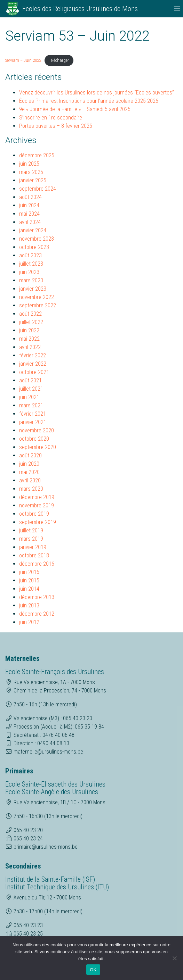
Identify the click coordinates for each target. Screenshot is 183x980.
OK (93, 970)
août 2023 (30, 255)
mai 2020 (29, 472)
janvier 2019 (33, 547)
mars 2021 (31, 405)
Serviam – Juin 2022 (23, 60)
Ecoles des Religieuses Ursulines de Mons (80, 9)
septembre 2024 (38, 189)
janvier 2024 (33, 230)
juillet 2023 (31, 264)
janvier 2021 (33, 422)
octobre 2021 (34, 372)
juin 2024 (29, 205)
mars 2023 (31, 280)
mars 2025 (31, 172)
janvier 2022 (33, 364)
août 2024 (30, 197)
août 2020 (30, 455)
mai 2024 (29, 214)
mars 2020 (31, 489)
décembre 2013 (37, 597)
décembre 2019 (37, 497)
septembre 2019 (38, 522)
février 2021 (33, 414)
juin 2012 (29, 622)
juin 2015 (29, 580)
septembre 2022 (38, 305)
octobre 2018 (34, 555)
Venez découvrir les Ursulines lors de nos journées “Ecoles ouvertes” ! (98, 93)
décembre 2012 (37, 614)
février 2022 (33, 355)
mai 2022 (29, 339)
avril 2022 (30, 347)
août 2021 (30, 380)
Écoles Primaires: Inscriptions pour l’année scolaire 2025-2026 (89, 101)
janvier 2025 (33, 180)
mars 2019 (31, 539)
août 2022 (30, 314)
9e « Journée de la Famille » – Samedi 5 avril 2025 (75, 109)
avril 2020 (30, 480)
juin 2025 (29, 164)
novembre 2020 (37, 430)
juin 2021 (29, 397)
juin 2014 (29, 589)
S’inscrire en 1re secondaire (51, 118)
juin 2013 (29, 605)
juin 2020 (29, 464)
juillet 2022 (31, 322)
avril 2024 (30, 222)
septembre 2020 (38, 447)
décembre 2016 (37, 564)
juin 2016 (29, 572)
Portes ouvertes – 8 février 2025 (56, 126)
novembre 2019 (37, 505)
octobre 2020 (34, 439)
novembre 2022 (37, 297)
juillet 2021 (31, 389)
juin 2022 (29, 330)
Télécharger (59, 60)
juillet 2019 (31, 530)
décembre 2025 (37, 155)
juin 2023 (29, 272)
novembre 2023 (37, 239)
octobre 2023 (34, 247)
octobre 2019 (34, 514)
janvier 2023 (33, 289)
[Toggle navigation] (177, 9)
